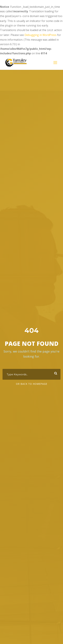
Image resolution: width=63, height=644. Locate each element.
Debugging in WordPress (40, 34)
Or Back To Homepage (32, 383)
